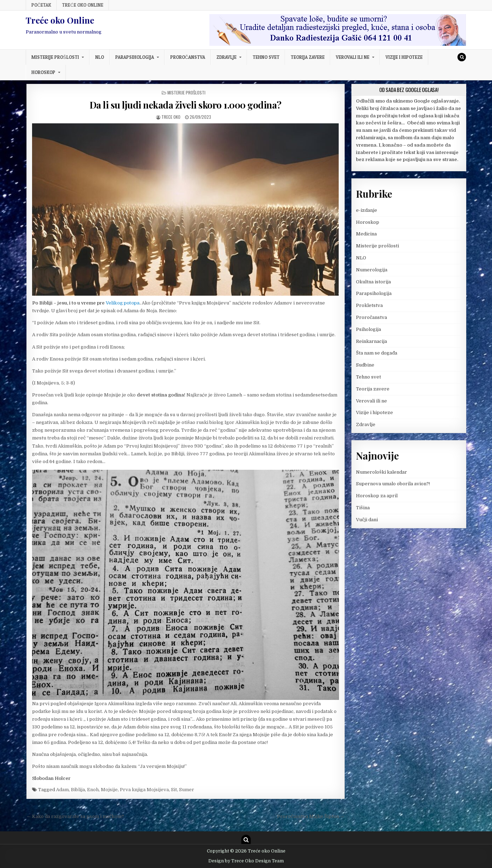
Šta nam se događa (377, 353)
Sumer (187, 790)
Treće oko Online (82, 5)
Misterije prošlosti (55, 57)
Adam (62, 790)
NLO (100, 57)
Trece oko (171, 117)
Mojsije (109, 790)
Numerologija (372, 270)
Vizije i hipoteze (404, 57)
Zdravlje (226, 57)
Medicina (366, 234)
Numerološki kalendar (382, 472)
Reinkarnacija (371, 341)
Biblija (78, 790)
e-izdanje (367, 210)
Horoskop (43, 72)
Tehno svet (266, 57)
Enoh (93, 790)
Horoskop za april (377, 496)
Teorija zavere (308, 57)
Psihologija (368, 329)
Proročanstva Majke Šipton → (311, 816)
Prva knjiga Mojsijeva (144, 790)
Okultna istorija (373, 282)
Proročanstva (188, 57)
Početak (41, 5)
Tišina (363, 508)
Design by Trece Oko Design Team (246, 861)
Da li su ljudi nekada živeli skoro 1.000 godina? (186, 105)
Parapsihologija (135, 57)
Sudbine (365, 365)
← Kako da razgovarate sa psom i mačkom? (75, 816)
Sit (174, 790)
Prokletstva (369, 305)
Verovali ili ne (353, 57)
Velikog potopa (123, 303)
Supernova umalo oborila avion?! (393, 484)
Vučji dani (367, 520)
